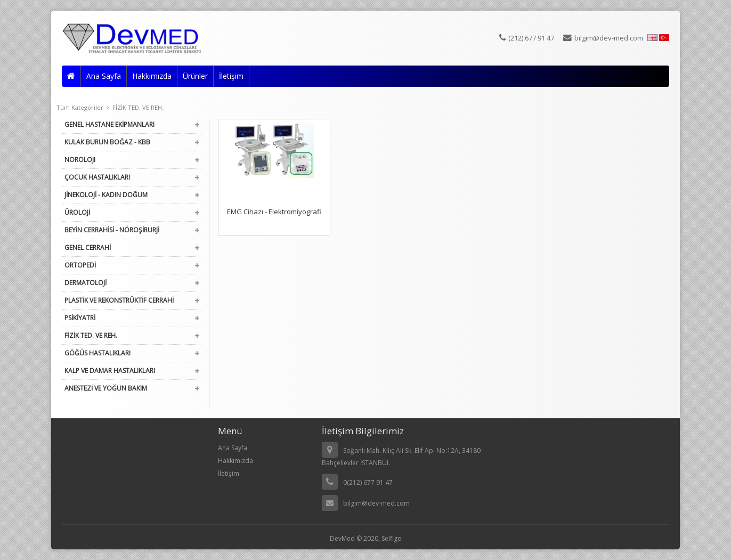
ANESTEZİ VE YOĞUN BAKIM (106, 388)
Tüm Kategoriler (83, 107)
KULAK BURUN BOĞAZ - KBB (107, 142)
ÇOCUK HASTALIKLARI (97, 177)
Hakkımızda (152, 76)
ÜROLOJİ (77, 212)
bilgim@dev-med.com (603, 38)
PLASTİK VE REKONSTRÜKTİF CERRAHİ (119, 300)
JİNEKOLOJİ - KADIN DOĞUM (106, 195)
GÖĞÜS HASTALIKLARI (98, 353)
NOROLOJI (80, 160)
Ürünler (195, 76)
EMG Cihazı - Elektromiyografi (274, 212)
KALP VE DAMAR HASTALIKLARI (110, 371)
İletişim (231, 76)
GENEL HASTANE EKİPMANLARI (109, 124)
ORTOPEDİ (80, 265)
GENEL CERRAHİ (88, 247)
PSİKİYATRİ (80, 318)
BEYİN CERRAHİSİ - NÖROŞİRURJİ (112, 230)
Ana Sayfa (104, 76)
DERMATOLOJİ (86, 283)
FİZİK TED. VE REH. (138, 107)
